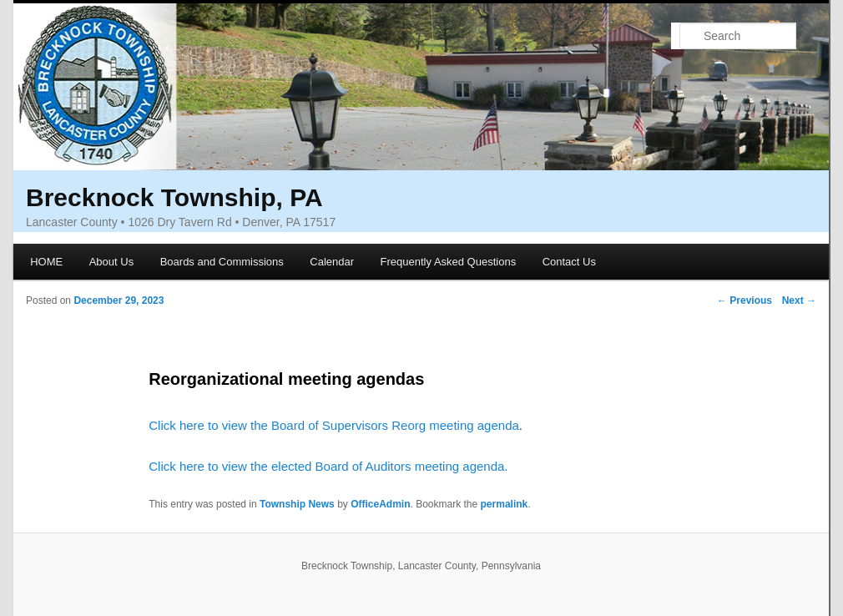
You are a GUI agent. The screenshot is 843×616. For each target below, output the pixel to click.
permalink (505, 504)
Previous (745, 300)
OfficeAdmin (380, 504)
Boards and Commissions (222, 262)
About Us (111, 262)
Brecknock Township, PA (174, 197)
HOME (46, 262)
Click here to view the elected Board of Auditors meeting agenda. (328, 466)
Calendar (332, 262)
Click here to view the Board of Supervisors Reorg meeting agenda (334, 425)
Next (799, 300)
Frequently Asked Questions (449, 262)
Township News (297, 504)
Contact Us (569, 262)
